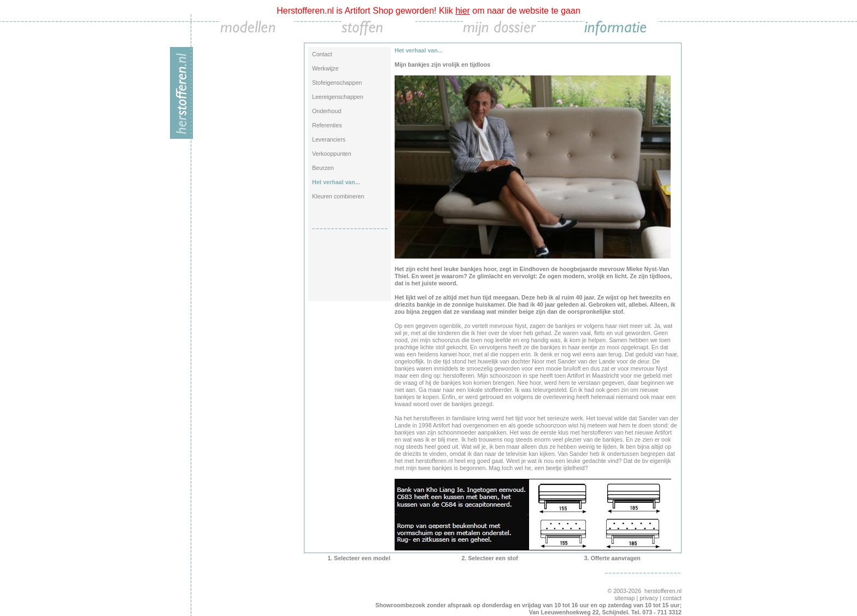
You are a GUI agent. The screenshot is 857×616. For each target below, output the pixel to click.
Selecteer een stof (493, 558)
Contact (322, 54)
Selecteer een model (362, 558)
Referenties (327, 125)
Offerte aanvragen (616, 558)
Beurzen (323, 168)
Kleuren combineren (338, 196)
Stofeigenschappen (337, 83)
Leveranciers (329, 139)
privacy (649, 598)
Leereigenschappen (338, 97)
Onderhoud (327, 111)
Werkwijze (325, 68)
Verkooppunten (332, 154)
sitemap (624, 598)
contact (672, 598)
